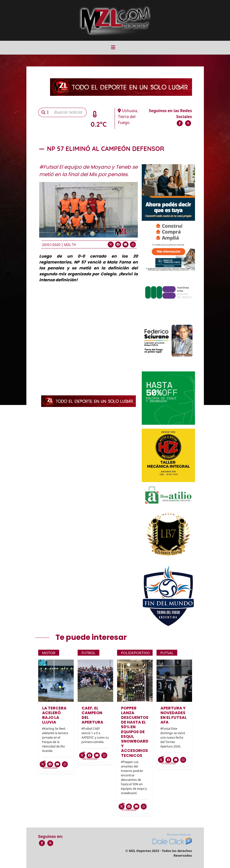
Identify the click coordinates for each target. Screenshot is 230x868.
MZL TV (70, 245)
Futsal (167, 653)
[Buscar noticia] (69, 112)
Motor (49, 653)
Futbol (88, 653)
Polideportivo (135, 653)
